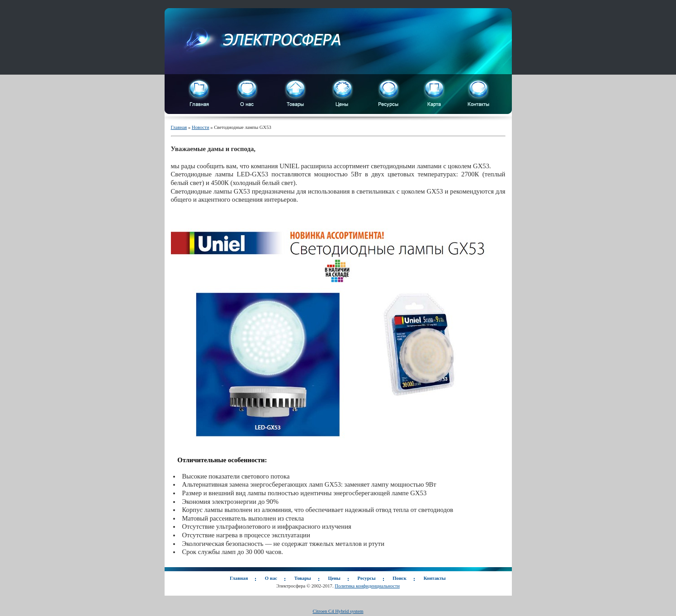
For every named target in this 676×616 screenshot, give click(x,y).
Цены (334, 578)
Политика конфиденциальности (367, 586)
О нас (271, 578)
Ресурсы (367, 578)
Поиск (399, 578)
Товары (303, 578)
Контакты (435, 578)
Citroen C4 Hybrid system (338, 611)
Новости (201, 127)
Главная (179, 127)
